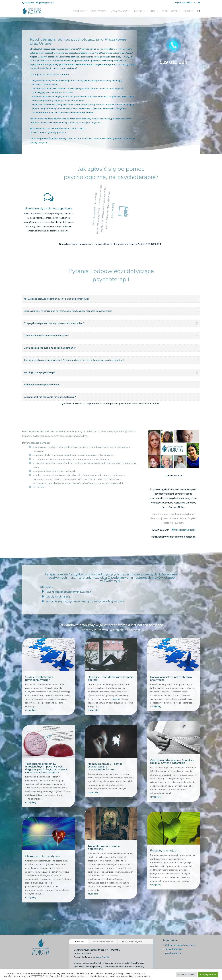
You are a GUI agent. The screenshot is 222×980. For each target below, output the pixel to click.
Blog (153, 11)
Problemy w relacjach (164, 812)
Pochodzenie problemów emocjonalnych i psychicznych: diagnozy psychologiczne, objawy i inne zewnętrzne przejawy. (46, 729)
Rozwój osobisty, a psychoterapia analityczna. (171, 640)
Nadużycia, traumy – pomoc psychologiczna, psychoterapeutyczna (105, 728)
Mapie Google (102, 919)
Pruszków (79, 903)
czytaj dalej (31, 672)
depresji (116, 660)
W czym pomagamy (119, 11)
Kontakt (187, 11)
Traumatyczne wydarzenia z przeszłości (104, 809)
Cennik (165, 11)
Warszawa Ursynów (132, 903)
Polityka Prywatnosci (94, 960)
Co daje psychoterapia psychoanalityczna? (39, 640)
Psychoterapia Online (183, 3)
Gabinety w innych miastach (180, 907)
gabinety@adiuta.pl (57, 132)
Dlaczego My (139, 11)
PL (195, 3)
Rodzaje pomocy (98, 11)
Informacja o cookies (117, 960)
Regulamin (134, 960)
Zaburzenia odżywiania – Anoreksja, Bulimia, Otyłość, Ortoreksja (172, 723)
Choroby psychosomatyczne (43, 818)
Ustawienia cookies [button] (186, 975)
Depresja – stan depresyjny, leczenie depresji (111, 640)
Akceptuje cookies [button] (208, 975)
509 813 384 (173, 62)
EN (199, 3)
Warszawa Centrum (103, 903)
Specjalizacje (79, 11)
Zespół (174, 11)
